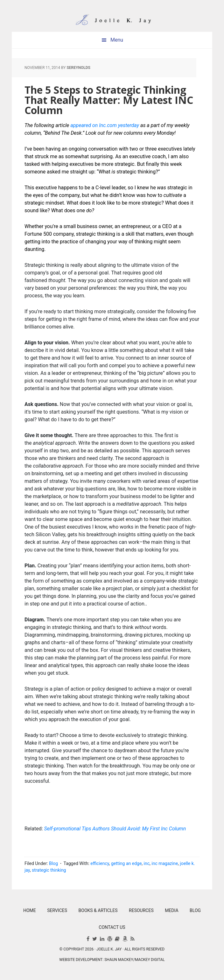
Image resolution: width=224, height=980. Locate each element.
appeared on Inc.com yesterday (105, 125)
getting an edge (126, 863)
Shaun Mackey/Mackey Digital (135, 960)
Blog (53, 863)
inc (147, 863)
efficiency (100, 863)
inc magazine (165, 863)
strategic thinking (49, 870)
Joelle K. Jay (112, 16)
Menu (117, 40)
